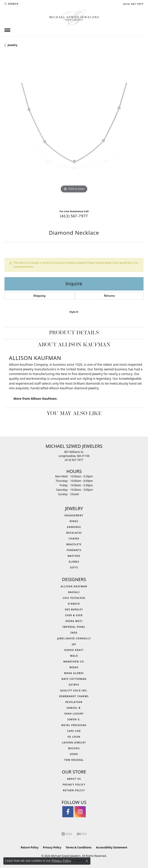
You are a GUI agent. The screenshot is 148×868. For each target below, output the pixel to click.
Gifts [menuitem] (74, 567)
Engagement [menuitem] (74, 515)
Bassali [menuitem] (74, 592)
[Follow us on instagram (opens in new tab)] (80, 812)
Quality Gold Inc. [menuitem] (74, 690)
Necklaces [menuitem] (74, 533)
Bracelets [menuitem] (74, 544)
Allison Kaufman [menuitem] (74, 586)
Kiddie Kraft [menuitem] (74, 650)
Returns (109, 296)
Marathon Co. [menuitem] (74, 662)
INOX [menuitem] (74, 633)
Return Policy (74, 790)
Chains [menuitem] (74, 539)
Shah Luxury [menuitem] (74, 714)
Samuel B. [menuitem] (74, 708)
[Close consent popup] (87, 861)
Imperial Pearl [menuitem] (74, 627)
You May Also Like (74, 414)
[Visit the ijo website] (82, 834)
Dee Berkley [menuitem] (74, 610)
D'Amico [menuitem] (74, 604)
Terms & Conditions (79, 847)
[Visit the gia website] (67, 834)
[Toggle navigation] (7, 30)
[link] (133, 4)
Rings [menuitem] (74, 521)
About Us (74, 779)
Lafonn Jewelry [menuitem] (74, 743)
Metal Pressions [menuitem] (74, 725)
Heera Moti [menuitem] (74, 621)
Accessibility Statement (112, 847)
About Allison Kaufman (74, 345)
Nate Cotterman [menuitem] (74, 679)
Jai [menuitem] (74, 644)
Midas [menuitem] (74, 667)
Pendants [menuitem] (74, 550)
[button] (11, 4)
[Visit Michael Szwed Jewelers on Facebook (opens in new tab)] (68, 812)
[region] (74, 130)
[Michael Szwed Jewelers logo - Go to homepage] (74, 17)
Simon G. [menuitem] (74, 719)
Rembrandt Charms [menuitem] (74, 696)
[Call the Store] (74, 460)
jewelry (13, 45)
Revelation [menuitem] (74, 702)
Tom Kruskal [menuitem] (74, 760)
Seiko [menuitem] (74, 754)
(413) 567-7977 (74, 216)
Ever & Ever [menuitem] (74, 615)
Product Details (74, 333)
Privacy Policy (74, 785)
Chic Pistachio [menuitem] (74, 598)
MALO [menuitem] (74, 656)
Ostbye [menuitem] (74, 685)
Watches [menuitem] (74, 556)
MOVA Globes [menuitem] (74, 673)
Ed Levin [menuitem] (74, 737)
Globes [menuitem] (74, 562)
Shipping (39, 296)
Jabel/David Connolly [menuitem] (74, 638)
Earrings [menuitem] (74, 527)
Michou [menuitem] (74, 748)
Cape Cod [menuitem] (74, 731)
